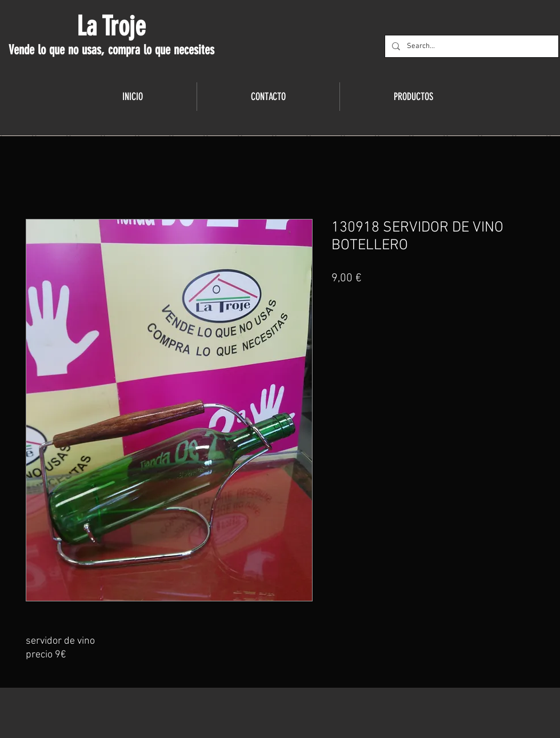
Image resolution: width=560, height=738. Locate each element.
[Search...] (471, 46)
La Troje (111, 26)
